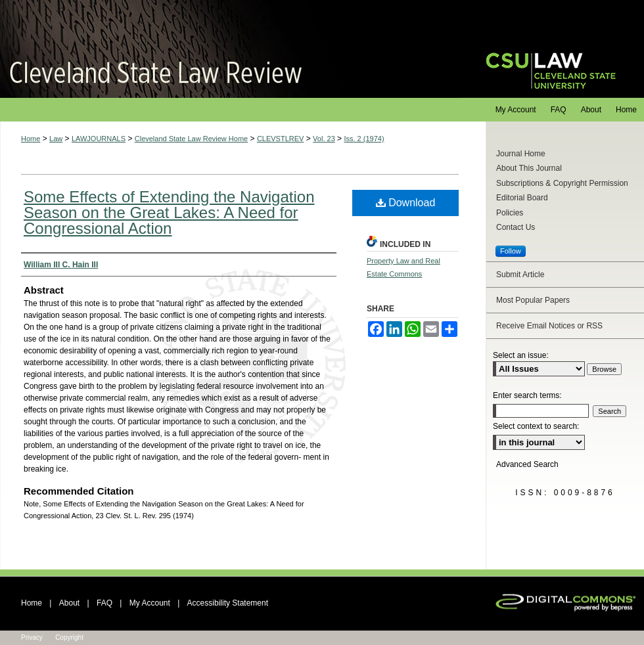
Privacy (32, 637)
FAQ (104, 603)
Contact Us (516, 227)
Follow (511, 251)
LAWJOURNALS (99, 139)
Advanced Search (527, 464)
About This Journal (529, 168)
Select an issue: (521, 355)
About (69, 603)
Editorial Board (522, 198)
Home (31, 139)
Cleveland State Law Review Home (191, 139)
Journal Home (521, 154)
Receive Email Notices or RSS (549, 326)
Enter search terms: (527, 395)
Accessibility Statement (228, 603)
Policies (510, 213)
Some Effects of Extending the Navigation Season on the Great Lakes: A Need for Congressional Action (169, 212)
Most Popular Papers (533, 300)
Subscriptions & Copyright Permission (562, 183)
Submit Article (520, 275)
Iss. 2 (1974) (364, 139)
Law (56, 139)
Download (406, 203)
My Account (150, 603)
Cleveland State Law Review (230, 49)
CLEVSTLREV (281, 139)
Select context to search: (536, 426)
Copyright (69, 637)
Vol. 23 (324, 139)
